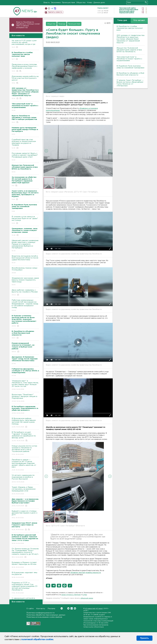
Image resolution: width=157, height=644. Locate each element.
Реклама (51, 609)
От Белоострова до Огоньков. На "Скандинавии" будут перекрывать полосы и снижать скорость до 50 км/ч (25, 553)
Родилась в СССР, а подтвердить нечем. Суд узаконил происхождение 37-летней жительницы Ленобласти (25, 588)
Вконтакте (62, 608)
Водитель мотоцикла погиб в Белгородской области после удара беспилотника (25, 259)
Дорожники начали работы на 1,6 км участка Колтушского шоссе (25, 80)
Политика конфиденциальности (40, 613)
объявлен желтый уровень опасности (86, 573)
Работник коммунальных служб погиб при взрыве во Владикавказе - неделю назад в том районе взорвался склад (25, 305)
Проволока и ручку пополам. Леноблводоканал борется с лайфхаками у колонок (25, 68)
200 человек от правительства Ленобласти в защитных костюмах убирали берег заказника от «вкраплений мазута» (130, 39)
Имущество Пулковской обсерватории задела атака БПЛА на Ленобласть (129, 50)
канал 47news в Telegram (71, 595)
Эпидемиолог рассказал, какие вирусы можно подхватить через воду (25, 282)
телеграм (52, 8)
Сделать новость (55, 12)
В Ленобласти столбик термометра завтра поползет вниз (130, 28)
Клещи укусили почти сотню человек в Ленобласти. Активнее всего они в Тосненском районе (25, 450)
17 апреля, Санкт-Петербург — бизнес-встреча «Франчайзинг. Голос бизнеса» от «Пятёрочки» (130, 83)
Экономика (56, 3)
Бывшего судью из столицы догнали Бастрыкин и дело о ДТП (25, 515)
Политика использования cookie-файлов (44, 617)
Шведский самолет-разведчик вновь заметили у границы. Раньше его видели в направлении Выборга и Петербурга (25, 246)
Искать (146, 2)
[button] (48, 586)
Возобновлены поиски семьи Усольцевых (25, 271)
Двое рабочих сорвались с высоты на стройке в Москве (25, 293)
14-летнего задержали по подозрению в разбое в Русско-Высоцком (25, 479)
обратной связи (87, 598)
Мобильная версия (46, 8)
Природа (62, 24)
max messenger (55, 8)
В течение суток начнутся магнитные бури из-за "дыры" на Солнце (25, 220)
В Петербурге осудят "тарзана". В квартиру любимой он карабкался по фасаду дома (25, 437)
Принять (144, 638)
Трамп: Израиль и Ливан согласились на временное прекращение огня (25, 491)
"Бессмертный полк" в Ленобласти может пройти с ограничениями (129, 59)
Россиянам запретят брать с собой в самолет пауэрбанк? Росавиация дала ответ (25, 157)
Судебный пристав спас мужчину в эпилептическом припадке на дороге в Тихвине (25, 144)
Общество (81, 3)
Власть (47, 3)
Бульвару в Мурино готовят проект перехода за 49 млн (25, 565)
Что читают (139, 20)
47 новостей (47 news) (94, 609)
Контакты (41, 609)
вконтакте (49, 8)
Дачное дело (99, 3)
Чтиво (90, 3)
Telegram (72, 608)
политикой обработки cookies (37, 640)
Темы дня (122, 20)
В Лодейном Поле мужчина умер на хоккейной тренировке (130, 67)
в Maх (85, 595)
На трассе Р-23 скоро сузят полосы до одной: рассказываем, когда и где (25, 44)
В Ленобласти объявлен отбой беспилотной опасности (130, 74)
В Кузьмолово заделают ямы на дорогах (25, 575)
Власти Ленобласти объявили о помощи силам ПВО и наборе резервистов (28, 25)
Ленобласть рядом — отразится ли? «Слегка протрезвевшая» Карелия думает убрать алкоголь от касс (25, 465)
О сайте (30, 609)
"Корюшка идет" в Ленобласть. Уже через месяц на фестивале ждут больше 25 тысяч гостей (25, 385)
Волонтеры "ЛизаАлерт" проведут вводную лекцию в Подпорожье (25, 398)
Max (75, 608)
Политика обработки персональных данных (46, 615)
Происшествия (68, 3)
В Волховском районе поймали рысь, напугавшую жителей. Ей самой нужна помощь (25, 423)
